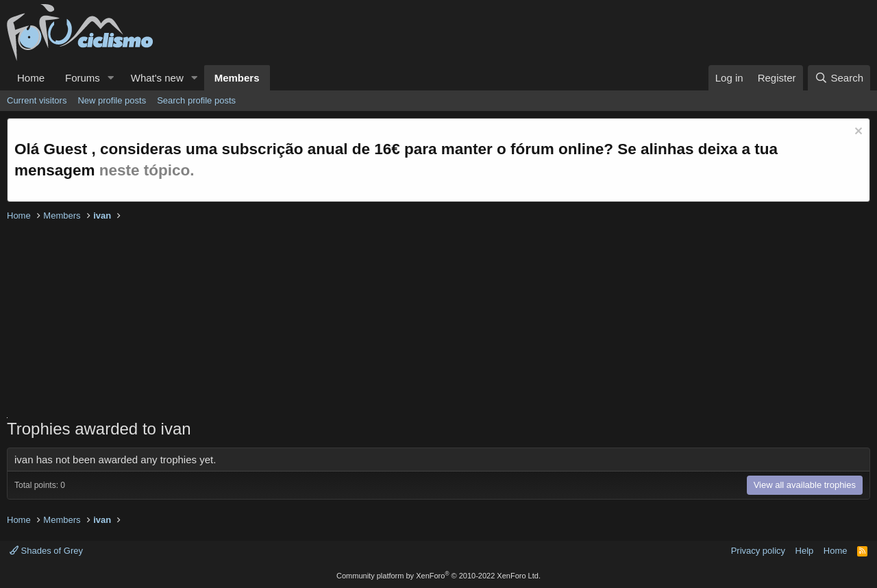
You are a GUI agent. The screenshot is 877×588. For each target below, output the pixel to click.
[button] (111, 78)
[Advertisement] (418, 321)
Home (31, 78)
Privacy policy (758, 551)
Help (805, 551)
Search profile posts (196, 100)
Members (237, 78)
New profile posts (112, 100)
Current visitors (37, 100)
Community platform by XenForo (438, 576)
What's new (157, 78)
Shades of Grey (46, 551)
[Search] (839, 78)
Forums (83, 78)
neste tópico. (147, 170)
